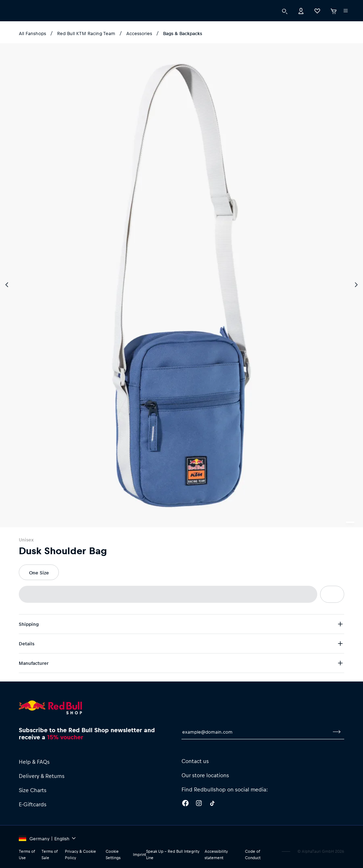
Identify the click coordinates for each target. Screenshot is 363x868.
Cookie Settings (113, 854)
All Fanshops (32, 33)
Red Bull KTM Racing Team (86, 33)
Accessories (139, 33)
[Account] (301, 12)
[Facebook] (185, 804)
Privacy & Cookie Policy (80, 854)
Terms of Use (27, 854)
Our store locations (205, 775)
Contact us (195, 761)
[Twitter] (212, 804)
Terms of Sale (49, 854)
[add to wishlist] (332, 594)
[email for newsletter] (255, 732)
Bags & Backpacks (183, 33)
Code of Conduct (253, 854)
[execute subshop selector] (346, 12)
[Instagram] (199, 804)
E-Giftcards (33, 804)
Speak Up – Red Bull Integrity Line (173, 854)
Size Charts (33, 790)
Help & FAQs (34, 762)
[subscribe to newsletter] (337, 732)
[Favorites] (317, 12)
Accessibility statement (216, 854)
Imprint (139, 854)
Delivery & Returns (42, 776)
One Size (39, 572)
